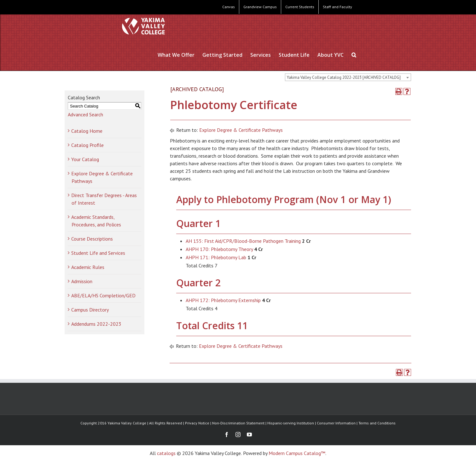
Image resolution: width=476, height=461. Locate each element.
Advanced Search (85, 114)
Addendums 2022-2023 (96, 324)
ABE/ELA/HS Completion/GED (103, 295)
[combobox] (348, 77)
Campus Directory (90, 310)
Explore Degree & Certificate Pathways (241, 130)
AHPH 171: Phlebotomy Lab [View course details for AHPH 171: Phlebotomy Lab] (216, 257)
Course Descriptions (92, 239)
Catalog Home (87, 131)
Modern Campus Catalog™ (297, 453)
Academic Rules (88, 267)
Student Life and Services (98, 253)
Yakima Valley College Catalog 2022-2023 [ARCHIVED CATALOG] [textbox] (344, 77)
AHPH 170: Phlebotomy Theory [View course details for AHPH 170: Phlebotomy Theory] (219, 249)
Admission (82, 281)
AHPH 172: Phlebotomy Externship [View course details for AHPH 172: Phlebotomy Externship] (223, 300)
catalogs (166, 453)
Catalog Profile (87, 145)
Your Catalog (85, 159)
